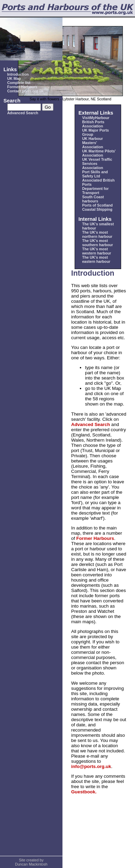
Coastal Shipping (97, 209)
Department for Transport (95, 191)
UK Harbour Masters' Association (93, 143)
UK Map (14, 78)
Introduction (18, 74)
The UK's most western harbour (97, 251)
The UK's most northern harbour (97, 234)
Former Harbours (22, 87)
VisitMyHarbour (96, 118)
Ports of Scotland (98, 205)
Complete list (19, 83)
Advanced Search (23, 113)
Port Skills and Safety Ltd (95, 174)
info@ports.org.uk (91, 766)
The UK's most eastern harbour (96, 259)
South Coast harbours (93, 199)
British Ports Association (93, 124)
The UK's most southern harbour (98, 243)
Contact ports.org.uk (26, 91)
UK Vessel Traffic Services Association (97, 164)
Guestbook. (84, 792)
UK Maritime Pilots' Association (99, 153)
